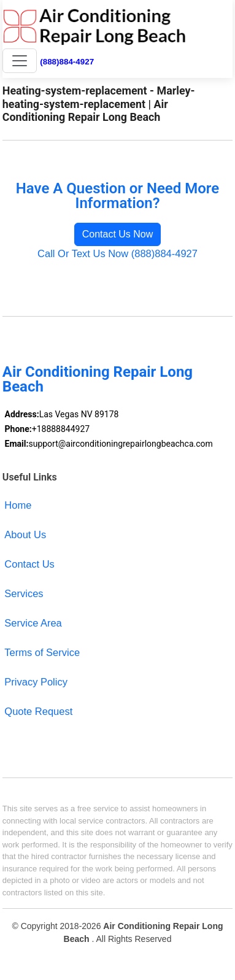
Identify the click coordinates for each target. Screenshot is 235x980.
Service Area (33, 623)
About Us (25, 534)
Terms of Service (42, 652)
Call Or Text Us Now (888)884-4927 (117, 253)
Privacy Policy (36, 682)
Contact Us (29, 564)
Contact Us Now (118, 234)
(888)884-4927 (67, 62)
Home (18, 505)
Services (24, 593)
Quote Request (38, 711)
